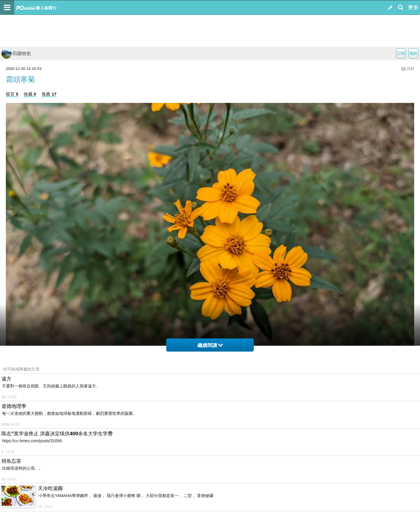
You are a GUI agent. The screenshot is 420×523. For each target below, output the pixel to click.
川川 (410, 69)
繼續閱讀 (210, 345)
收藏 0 (30, 94)
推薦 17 (49, 94)
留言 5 (12, 94)
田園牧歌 (16, 53)
